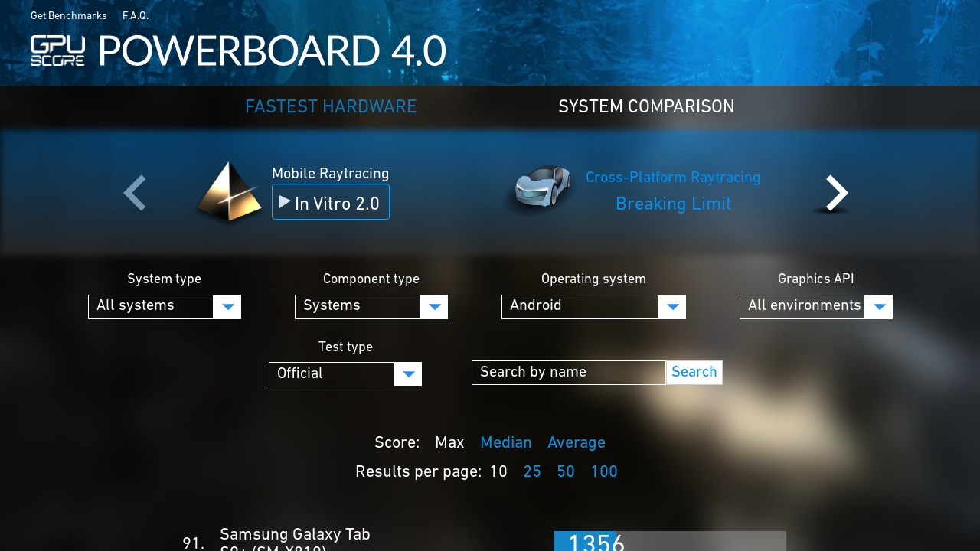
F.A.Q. (136, 16)
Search (694, 373)
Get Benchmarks (69, 16)
